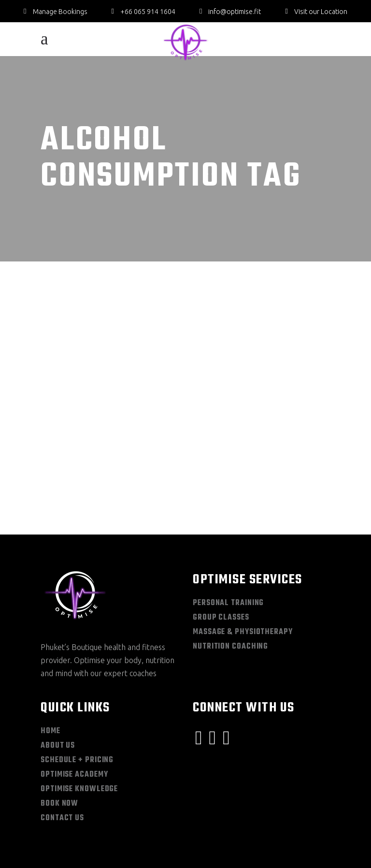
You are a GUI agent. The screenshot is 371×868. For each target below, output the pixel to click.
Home (50, 685)
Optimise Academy (74, 728)
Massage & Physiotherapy (243, 586)
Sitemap (51, 852)
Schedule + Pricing (77, 714)
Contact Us (62, 772)
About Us (58, 699)
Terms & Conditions (147, 852)
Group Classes (221, 571)
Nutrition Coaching (230, 600)
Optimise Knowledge (79, 743)
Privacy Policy (92, 852)
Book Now (59, 757)
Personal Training (228, 557)
